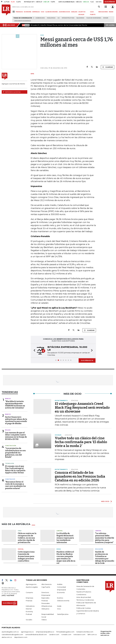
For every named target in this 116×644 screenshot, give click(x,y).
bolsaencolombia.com (85, 632)
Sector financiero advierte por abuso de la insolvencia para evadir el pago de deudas (16, 420)
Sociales (29, 620)
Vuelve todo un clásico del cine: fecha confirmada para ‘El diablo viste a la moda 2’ (81, 442)
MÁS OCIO (105, 501)
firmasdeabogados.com (65, 632)
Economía (61, 592)
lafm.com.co (92, 634)
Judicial (21, 549)
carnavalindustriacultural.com (36, 634)
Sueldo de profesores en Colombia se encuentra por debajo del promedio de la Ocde (105, 557)
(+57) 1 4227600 (8, 595)
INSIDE (111, 12)
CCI (59, 18)
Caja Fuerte (46, 587)
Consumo (29, 592)
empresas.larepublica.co (45, 632)
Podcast (29, 614)
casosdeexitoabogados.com (12, 634)
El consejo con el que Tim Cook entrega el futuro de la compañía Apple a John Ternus (15, 469)
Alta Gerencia (46, 584)
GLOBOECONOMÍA (52, 12)
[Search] (99, 7)
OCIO (43, 12)
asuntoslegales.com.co (10, 632)
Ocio (59, 609)
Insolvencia (51, 18)
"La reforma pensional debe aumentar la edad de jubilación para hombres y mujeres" (105, 538)
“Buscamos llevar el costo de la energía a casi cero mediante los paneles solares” (15, 485)
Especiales (45, 598)
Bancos (8, 399)
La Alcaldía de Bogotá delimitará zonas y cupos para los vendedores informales (65, 538)
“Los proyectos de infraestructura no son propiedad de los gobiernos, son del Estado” (15, 453)
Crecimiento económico (23, 21)
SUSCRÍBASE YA (87, 360)
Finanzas (29, 601)
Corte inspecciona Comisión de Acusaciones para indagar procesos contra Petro (26, 556)
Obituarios (45, 609)
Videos (44, 620)
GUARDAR (108, 67)
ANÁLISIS (74, 12)
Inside (59, 606)
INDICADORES (103, 12)
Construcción (11, 446)
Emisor (106, 18)
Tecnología (10, 463)
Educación (99, 549)
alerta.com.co (7, 637)
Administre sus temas (12, 92)
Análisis (60, 584)
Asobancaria (40, 18)
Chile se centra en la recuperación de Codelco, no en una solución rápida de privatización (27, 538)
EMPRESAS (36, 12)
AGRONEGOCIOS (64, 12)
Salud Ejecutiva (63, 614)
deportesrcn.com (21, 637)
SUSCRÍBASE (110, 2)
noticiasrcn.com (79, 634)
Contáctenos (81, 594)
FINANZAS (19, 12)
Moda (59, 549)
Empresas (29, 598)
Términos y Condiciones (85, 600)
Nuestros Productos (84, 592)
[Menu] (14, 12)
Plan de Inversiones (94, 18)
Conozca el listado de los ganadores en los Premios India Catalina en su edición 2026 (80, 476)
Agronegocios (31, 584)
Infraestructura (68, 18)
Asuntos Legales (32, 587)
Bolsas (8, 430)
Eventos (60, 598)
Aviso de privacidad (84, 597)
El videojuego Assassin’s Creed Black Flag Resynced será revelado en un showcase (82, 408)
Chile (20, 531)
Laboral (60, 531)
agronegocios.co (27, 632)
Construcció (10, 479)
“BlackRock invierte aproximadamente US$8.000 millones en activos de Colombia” (15, 405)
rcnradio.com (66, 634)
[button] (34, 351)
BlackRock (80, 18)
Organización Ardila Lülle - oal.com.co (106, 633)
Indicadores (30, 606)
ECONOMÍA (28, 12)
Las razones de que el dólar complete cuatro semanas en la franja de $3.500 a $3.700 (16, 436)
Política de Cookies (84, 608)
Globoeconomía (63, 601)
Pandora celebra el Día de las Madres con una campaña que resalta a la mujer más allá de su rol (66, 557)
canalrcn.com (54, 634)
